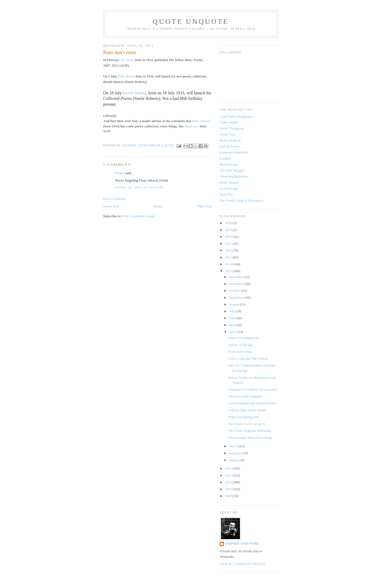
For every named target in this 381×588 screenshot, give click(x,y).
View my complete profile (242, 564)
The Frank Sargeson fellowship (250, 431)
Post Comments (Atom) (139, 216)
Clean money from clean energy (250, 437)
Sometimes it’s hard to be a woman (252, 389)
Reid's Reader (229, 182)
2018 (229, 237)
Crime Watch (229, 122)
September (237, 297)
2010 (229, 482)
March (234, 446)
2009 (229, 489)
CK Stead (127, 60)
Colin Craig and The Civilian (248, 358)
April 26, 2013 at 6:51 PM (139, 187)
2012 (229, 468)
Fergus (120, 173)
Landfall (225, 158)
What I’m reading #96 (243, 417)
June (233, 318)
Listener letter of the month (247, 410)
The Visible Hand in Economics (242, 200)
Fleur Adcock (201, 121)
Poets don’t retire (240, 352)
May (233, 325)
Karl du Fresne (230, 146)
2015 (229, 257)
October (235, 291)
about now (192, 126)
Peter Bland (126, 76)
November (237, 284)
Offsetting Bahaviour (234, 176)
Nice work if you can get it (246, 424)
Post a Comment (115, 199)
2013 (229, 271)
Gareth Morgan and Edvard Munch (252, 403)
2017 (229, 244)
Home (158, 206)
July (232, 311)
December (237, 277)
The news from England (245, 396)
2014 (229, 264)
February (236, 453)
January (235, 460)
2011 (229, 475)
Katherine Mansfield (234, 152)
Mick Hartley (229, 165)
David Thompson (232, 128)
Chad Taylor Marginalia (236, 116)
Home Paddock (230, 140)
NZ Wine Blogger (232, 170)
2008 (229, 496)
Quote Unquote (191, 22)
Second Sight (229, 189)
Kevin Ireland (134, 93)
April (233, 332)
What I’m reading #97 (243, 338)
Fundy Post (227, 134)
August (235, 304)
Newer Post (111, 206)
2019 (229, 230)
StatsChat (226, 194)
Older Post (204, 206)
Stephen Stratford (242, 544)
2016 (229, 250)
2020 (229, 223)
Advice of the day (240, 345)
